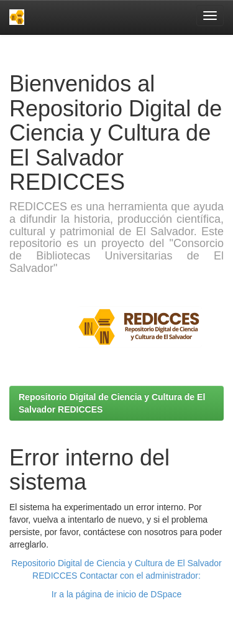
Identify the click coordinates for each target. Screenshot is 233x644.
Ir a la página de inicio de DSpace (116, 594)
